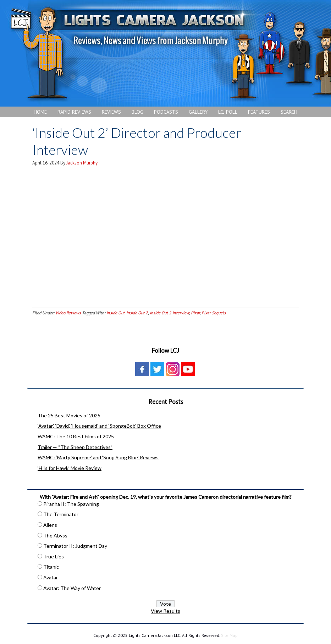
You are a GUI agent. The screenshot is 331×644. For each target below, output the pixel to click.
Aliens (50, 525)
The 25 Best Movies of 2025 (69, 415)
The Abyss (55, 535)
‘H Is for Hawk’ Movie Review (70, 468)
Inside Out (115, 313)
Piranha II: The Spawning (71, 504)
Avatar (51, 577)
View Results (165, 611)
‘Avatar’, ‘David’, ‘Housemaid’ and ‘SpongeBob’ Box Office (99, 426)
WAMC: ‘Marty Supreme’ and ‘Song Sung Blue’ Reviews (98, 457)
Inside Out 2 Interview (169, 313)
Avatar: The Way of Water (72, 588)
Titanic (51, 567)
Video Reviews (68, 313)
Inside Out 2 (137, 313)
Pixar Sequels (214, 313)
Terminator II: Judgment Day (75, 546)
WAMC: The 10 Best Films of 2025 (76, 436)
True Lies (54, 556)
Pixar (195, 313)
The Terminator (61, 514)
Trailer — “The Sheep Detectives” (75, 447)
